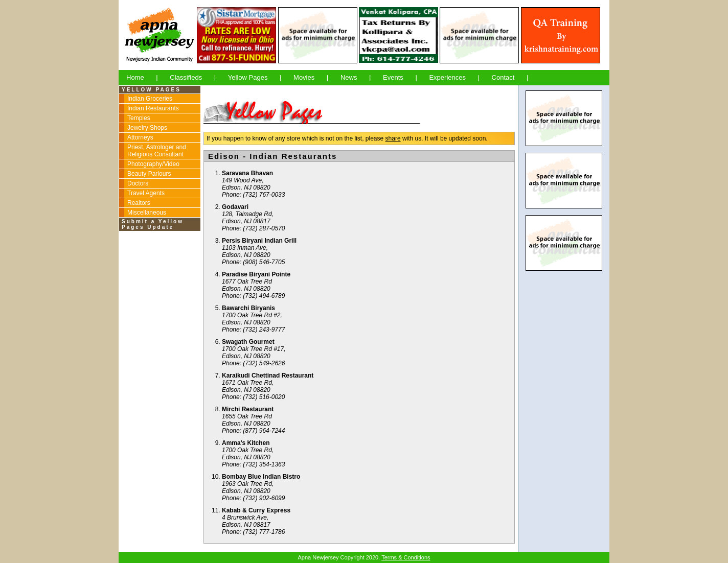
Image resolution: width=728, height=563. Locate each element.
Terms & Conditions (406, 557)
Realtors (139, 203)
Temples (139, 118)
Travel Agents (146, 193)
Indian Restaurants (153, 108)
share (393, 138)
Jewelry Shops (147, 128)
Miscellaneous (147, 213)
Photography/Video (153, 164)
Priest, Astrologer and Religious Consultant (157, 151)
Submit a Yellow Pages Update (153, 224)
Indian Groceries (150, 99)
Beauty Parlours (149, 174)
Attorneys (140, 137)
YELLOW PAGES (151, 90)
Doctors (138, 183)
